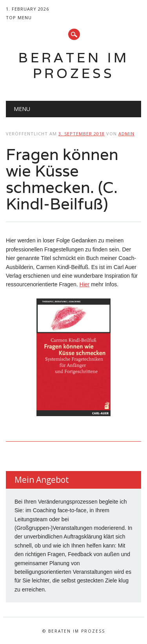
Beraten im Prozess (74, 65)
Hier (85, 284)
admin (126, 134)
